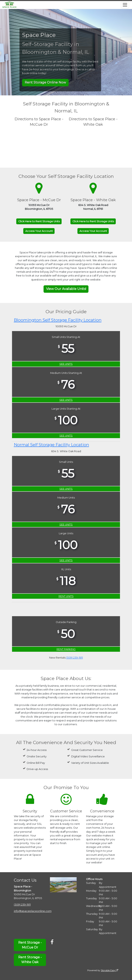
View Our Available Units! (66, 289)
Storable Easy (109, 970)
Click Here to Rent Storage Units (39, 221)
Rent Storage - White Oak (30, 960)
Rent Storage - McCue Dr (30, 945)
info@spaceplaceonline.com (33, 911)
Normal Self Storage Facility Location (51, 445)
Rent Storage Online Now (45, 82)
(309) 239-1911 (74, 658)
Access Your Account (39, 231)
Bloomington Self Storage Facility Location (58, 320)
